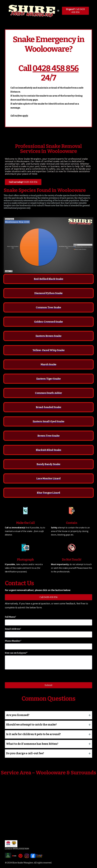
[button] (58, 11)
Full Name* (10, 617)
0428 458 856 (55, 68)
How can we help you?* (16, 653)
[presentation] (24, 676)
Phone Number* (13, 641)
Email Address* (13, 629)
